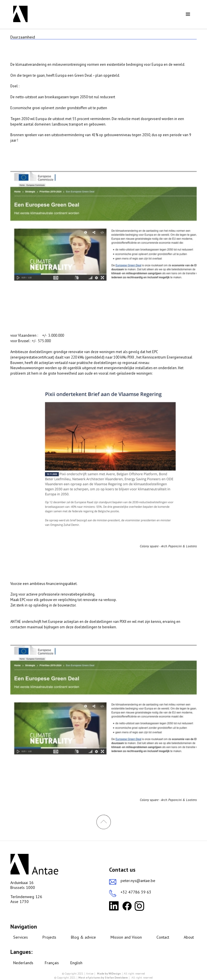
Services (21, 937)
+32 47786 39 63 (136, 892)
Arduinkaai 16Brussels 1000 (23, 885)
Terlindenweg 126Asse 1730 (26, 899)
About (189, 937)
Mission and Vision (126, 937)
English (76, 963)
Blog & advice (83, 937)
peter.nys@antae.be (138, 881)
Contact (163, 937)
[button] (188, 14)
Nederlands (23, 963)
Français (52, 963)
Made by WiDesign (109, 974)
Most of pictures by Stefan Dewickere (103, 978)
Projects (49, 937)
